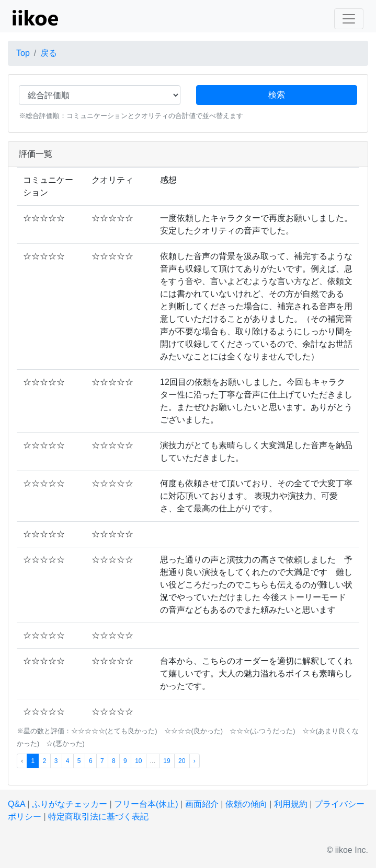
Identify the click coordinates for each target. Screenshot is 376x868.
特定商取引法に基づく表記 (98, 817)
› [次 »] (195, 761)
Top (23, 53)
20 (182, 761)
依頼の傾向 (246, 804)
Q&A (16, 804)
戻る (49, 53)
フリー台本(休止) (146, 804)
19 (167, 761)
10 (138, 761)
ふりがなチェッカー (70, 804)
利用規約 (291, 804)
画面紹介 (202, 804)
